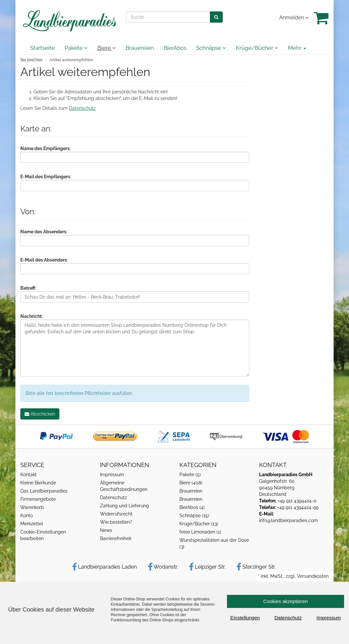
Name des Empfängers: (45, 148)
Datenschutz (82, 108)
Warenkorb (32, 507)
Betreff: (28, 288)
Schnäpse (211, 48)
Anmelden (294, 18)
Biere (107, 48)
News (106, 530)
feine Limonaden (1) (200, 532)
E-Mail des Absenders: (44, 260)
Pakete (76, 48)
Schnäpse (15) (194, 516)
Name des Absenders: (44, 232)
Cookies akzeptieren (286, 601)
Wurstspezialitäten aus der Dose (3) (214, 543)
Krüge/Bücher (257, 48)
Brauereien (140, 48)
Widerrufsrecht (116, 514)
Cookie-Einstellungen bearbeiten (43, 535)
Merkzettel (32, 524)
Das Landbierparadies (44, 491)
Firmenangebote (38, 499)
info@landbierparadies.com (288, 520)
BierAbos (175, 48)
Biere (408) (191, 483)
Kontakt (29, 475)
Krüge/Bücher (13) (199, 524)
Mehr (297, 48)
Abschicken (40, 414)
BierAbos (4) (192, 507)
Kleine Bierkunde (38, 483)
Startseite (42, 48)
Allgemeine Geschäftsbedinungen (124, 486)
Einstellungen (245, 618)
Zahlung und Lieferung (124, 506)
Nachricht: (31, 316)
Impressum (112, 475)
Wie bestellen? (116, 522)
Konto (27, 516)
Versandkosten (313, 576)
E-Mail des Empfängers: (46, 177)
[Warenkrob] (321, 18)
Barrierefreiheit (116, 538)
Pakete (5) (190, 475)
